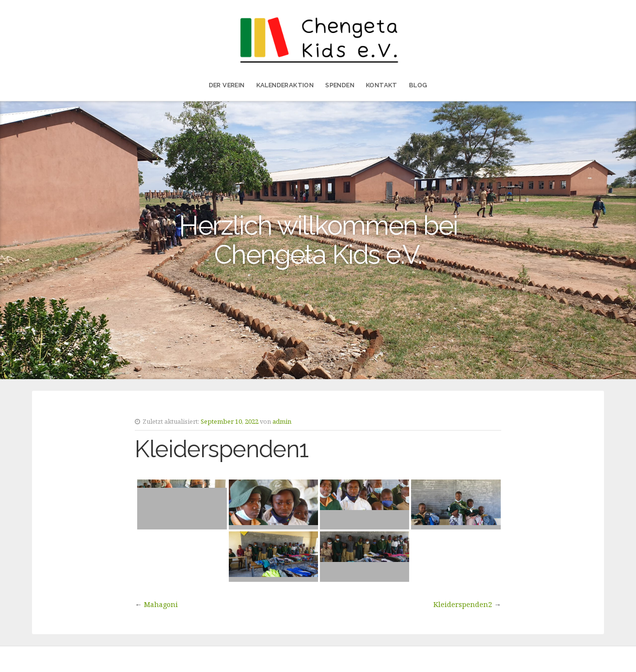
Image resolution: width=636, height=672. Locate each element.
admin (282, 421)
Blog (418, 85)
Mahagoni (161, 604)
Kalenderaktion (285, 85)
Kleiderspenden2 (463, 604)
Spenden (340, 85)
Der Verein (227, 85)
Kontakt (382, 85)
